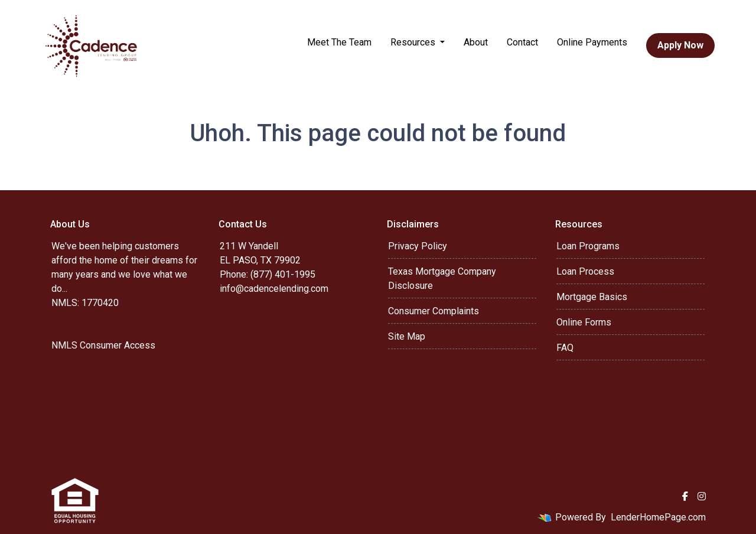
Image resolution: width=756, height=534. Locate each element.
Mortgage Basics (592, 297)
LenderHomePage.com (658, 517)
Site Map (407, 336)
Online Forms (584, 322)
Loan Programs (588, 246)
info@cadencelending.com (274, 289)
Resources (414, 42)
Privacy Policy (418, 246)
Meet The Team (339, 42)
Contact (522, 42)
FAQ (565, 348)
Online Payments (592, 42)
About (476, 42)
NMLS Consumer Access (103, 345)
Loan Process (585, 271)
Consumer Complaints (434, 311)
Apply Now (680, 45)
